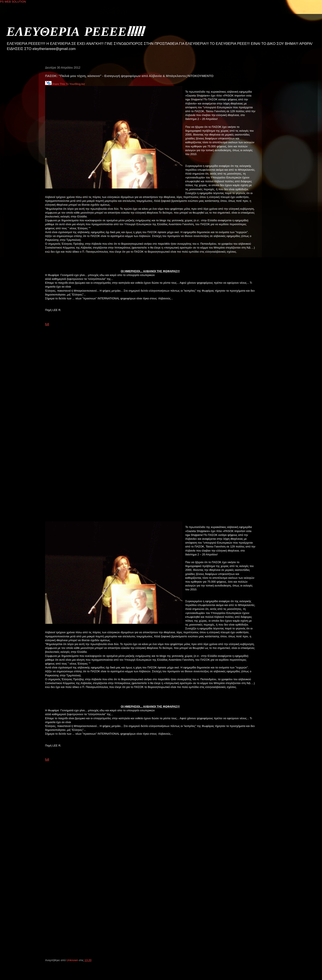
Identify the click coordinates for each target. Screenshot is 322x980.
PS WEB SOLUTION (13, 2)
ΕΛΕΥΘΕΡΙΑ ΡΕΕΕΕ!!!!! (75, 31)
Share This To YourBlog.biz (65, 84)
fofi (47, 324)
